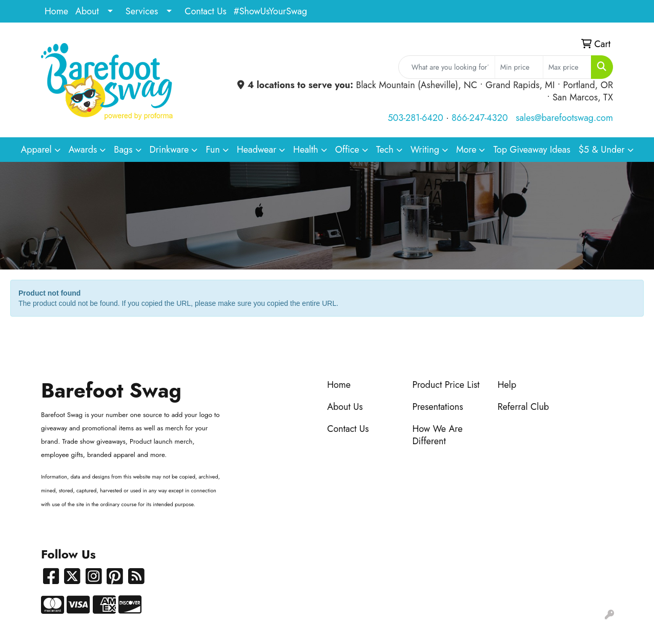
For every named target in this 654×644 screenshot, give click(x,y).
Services (142, 11)
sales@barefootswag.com (564, 118)
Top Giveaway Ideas (532, 150)
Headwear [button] (257, 150)
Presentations (437, 407)
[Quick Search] (447, 67)
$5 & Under (602, 150)
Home (56, 11)
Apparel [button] (36, 150)
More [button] (466, 150)
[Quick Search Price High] (567, 67)
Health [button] (306, 150)
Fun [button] (213, 150)
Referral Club (524, 407)
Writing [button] (425, 150)
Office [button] (347, 150)
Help (507, 385)
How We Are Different (437, 435)
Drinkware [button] (169, 150)
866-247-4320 (480, 118)
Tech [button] (385, 150)
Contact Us (205, 11)
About (87, 11)
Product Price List (446, 385)
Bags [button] (123, 150)
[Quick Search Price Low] (519, 67)
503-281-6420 (415, 118)
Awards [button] (83, 150)
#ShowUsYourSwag (271, 11)
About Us (345, 407)
